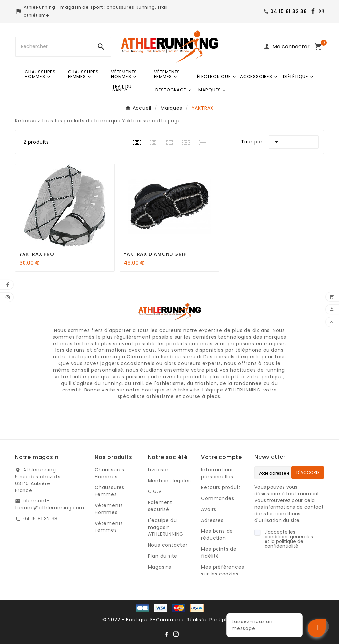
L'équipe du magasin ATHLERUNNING (166, 527)
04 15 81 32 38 (40, 519)
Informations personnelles (218, 473)
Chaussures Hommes (110, 473)
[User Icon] (286, 47)
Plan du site (163, 556)
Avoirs (209, 509)
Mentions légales (169, 481)
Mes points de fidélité (219, 552)
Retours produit (221, 487)
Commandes (218, 498)
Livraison (159, 470)
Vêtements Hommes (109, 509)
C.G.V (155, 491)
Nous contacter (168, 545)
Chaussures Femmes (110, 491)
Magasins (160, 567)
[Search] (101, 47)
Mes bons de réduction (217, 535)
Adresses (212, 520)
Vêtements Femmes (109, 527)
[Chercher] (53, 47)
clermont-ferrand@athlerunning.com (50, 504)
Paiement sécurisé (160, 506)
